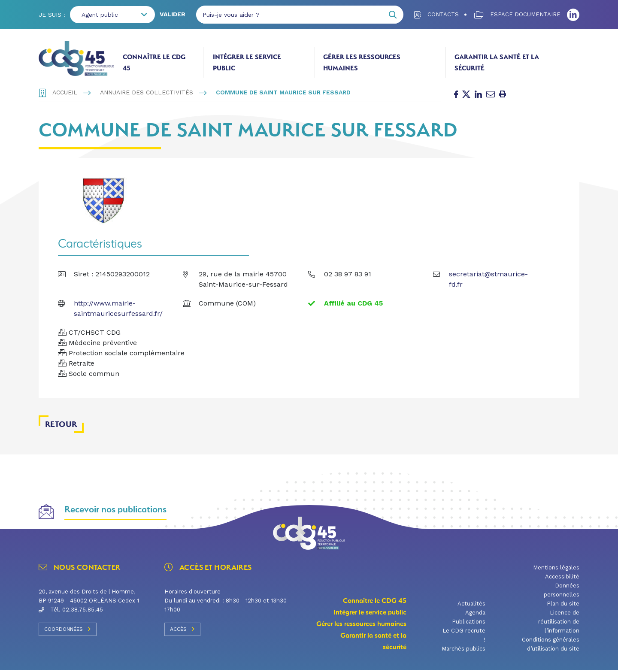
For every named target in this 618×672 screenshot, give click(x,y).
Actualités (471, 606)
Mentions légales (556, 570)
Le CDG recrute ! (464, 638)
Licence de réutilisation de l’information (559, 624)
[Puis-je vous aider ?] (289, 15)
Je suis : (52, 15)
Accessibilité (562, 579)
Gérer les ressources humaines (362, 62)
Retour (61, 426)
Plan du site (563, 606)
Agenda (475, 615)
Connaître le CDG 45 (154, 62)
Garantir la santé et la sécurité (497, 62)
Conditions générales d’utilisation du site (551, 647)
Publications (469, 624)
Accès (182, 631)
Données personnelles (562, 593)
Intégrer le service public (247, 62)
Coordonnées (68, 631)
